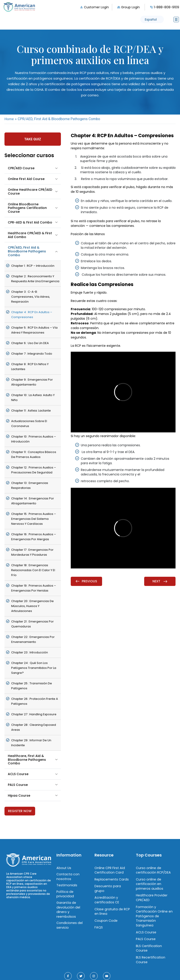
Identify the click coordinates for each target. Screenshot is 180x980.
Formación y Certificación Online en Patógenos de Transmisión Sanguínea (154, 912)
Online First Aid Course (26, 179)
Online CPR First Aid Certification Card (109, 870)
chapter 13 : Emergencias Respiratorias (30, 485)
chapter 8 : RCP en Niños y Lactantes (30, 366)
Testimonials (66, 884)
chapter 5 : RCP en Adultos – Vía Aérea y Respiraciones (34, 330)
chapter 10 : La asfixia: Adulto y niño (33, 397)
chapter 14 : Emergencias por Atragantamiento (33, 501)
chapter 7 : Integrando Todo (32, 353)
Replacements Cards (111, 878)
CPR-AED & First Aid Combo (30, 222)
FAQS (99, 920)
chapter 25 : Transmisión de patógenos (32, 686)
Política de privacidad (65, 893)
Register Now (20, 811)
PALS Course (18, 785)
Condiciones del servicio (69, 918)
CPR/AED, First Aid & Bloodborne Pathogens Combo (27, 251)
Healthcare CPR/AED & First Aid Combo (30, 235)
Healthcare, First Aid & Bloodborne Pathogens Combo (27, 759)
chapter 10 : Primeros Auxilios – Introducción (34, 439)
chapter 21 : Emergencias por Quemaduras (32, 624)
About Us (63, 867)
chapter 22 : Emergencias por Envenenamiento (33, 639)
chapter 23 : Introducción (30, 652)
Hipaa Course (19, 795)
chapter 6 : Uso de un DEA (30, 343)
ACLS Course (18, 774)
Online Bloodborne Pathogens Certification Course (27, 208)
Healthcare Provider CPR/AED (151, 896)
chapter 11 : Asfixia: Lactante (31, 410)
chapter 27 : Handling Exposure (34, 714)
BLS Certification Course (155, 938)
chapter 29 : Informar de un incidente (31, 743)
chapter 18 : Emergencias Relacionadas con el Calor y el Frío (33, 570)
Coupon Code (105, 914)
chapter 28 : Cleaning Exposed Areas (34, 727)
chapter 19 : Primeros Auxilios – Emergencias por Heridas (34, 588)
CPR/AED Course (21, 168)
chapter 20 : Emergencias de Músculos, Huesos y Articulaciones (32, 606)
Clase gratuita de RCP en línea (111, 905)
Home (9, 119)
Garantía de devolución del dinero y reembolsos (72, 905)
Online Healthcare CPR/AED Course (30, 191)
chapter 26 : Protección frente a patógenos (35, 701)
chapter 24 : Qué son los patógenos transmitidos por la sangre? (34, 668)
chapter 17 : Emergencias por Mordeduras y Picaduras (32, 552)
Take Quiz (33, 139)
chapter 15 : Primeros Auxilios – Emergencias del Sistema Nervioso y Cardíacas (34, 519)
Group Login (130, 7)
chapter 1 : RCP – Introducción (33, 266)
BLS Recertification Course (150, 947)
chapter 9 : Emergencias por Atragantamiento (32, 382)
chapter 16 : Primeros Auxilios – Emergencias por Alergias (34, 537)
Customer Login (96, 7)
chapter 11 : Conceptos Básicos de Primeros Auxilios (34, 454)
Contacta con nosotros (67, 876)
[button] (152, 19)
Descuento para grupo (112, 885)
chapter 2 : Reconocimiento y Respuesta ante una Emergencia (35, 279)
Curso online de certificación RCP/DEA (153, 870)
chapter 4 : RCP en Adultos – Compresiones (32, 314)
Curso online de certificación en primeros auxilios (149, 883)
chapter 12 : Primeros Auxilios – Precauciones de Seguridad (34, 470)
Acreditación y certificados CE (106, 894)
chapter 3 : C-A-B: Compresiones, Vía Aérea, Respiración (31, 296)
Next (160, 581)
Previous (86, 581)
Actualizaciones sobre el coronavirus (29, 423)
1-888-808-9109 (166, 7)
